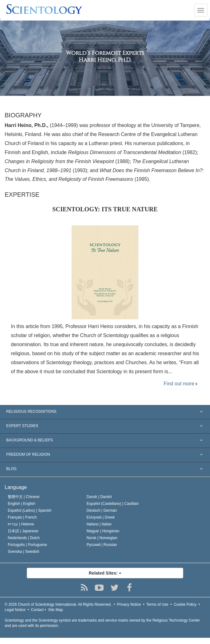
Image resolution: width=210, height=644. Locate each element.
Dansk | (99, 497)
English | (22, 504)
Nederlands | (24, 538)
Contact (37, 610)
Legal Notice (15, 610)
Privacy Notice (129, 604)
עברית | (21, 524)
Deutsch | (102, 510)
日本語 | (23, 531)
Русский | (102, 545)
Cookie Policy (185, 604)
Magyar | (103, 531)
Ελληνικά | (101, 517)
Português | (27, 545)
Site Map (56, 610)
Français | (22, 517)
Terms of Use (157, 604)
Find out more (181, 384)
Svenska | (23, 552)
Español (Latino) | (30, 510)
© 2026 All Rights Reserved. (58, 604)
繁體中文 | (24, 497)
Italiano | (99, 524)
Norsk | (102, 538)
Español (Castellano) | (112, 504)
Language (16, 487)
